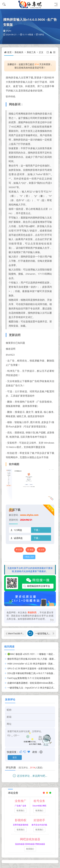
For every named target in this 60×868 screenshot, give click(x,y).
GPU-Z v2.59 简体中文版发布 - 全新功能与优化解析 (33, 668)
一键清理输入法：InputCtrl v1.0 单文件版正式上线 (46, 633)
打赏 (19, 550)
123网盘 (18, 530)
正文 (41, 52)
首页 (9, 52)
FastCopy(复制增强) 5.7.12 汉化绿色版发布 (29, 678)
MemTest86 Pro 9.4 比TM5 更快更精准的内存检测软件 (17, 633)
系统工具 (31, 52)
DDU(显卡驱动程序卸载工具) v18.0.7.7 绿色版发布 (32, 673)
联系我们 (20, 811)
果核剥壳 (32, 612)
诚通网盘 (18, 538)
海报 (30, 550)
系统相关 (19, 52)
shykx (7, 31)
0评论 (41, 34)
